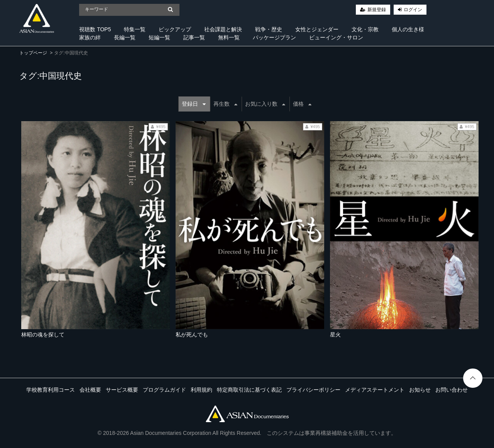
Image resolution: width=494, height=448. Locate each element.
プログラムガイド (164, 390)
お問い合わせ (452, 390)
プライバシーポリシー (313, 390)
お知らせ (420, 390)
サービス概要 (122, 390)
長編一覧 (125, 37)
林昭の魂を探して (43, 335)
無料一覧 (229, 37)
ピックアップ (175, 29)
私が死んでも (192, 335)
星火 (335, 335)
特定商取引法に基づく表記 (249, 390)
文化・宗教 (365, 29)
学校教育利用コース (51, 390)
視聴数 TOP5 (95, 29)
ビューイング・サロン (336, 37)
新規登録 (377, 10)
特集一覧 (135, 29)
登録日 (194, 104)
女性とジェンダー (317, 29)
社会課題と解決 (223, 29)
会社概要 (90, 390)
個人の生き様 (408, 29)
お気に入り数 (265, 104)
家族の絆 (90, 37)
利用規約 (201, 390)
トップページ (33, 53)
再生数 (225, 104)
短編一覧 (159, 37)
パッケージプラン (274, 37)
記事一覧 (194, 37)
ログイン (413, 10)
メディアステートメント (375, 390)
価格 (302, 104)
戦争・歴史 (269, 29)
